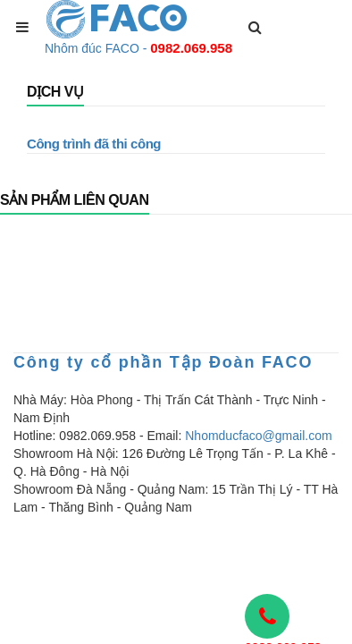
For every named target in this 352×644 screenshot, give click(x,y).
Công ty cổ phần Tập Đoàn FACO (163, 362)
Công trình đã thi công (94, 144)
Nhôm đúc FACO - (138, 48)
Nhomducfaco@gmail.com (258, 436)
